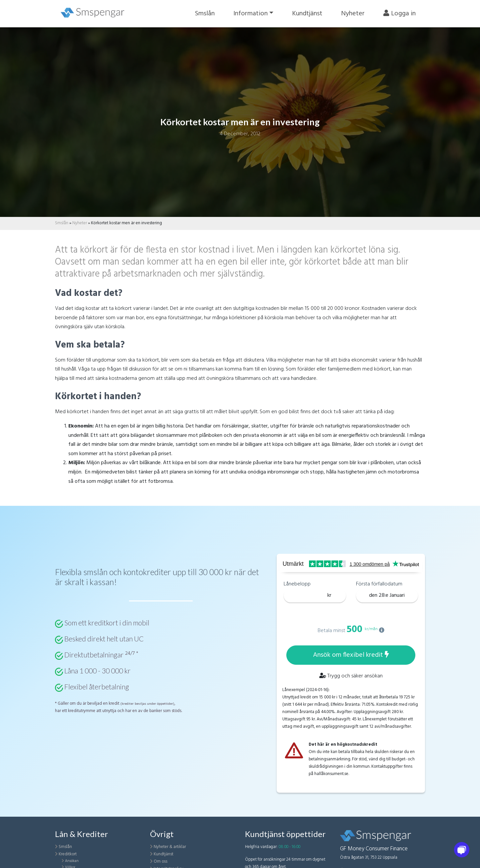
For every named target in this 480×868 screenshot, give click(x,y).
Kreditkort (68, 854)
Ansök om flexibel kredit (351, 655)
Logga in (399, 14)
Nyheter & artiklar (170, 847)
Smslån (205, 14)
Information (250, 14)
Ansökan (72, 861)
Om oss (160, 862)
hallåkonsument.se (331, 774)
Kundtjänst (307, 14)
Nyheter (353, 14)
